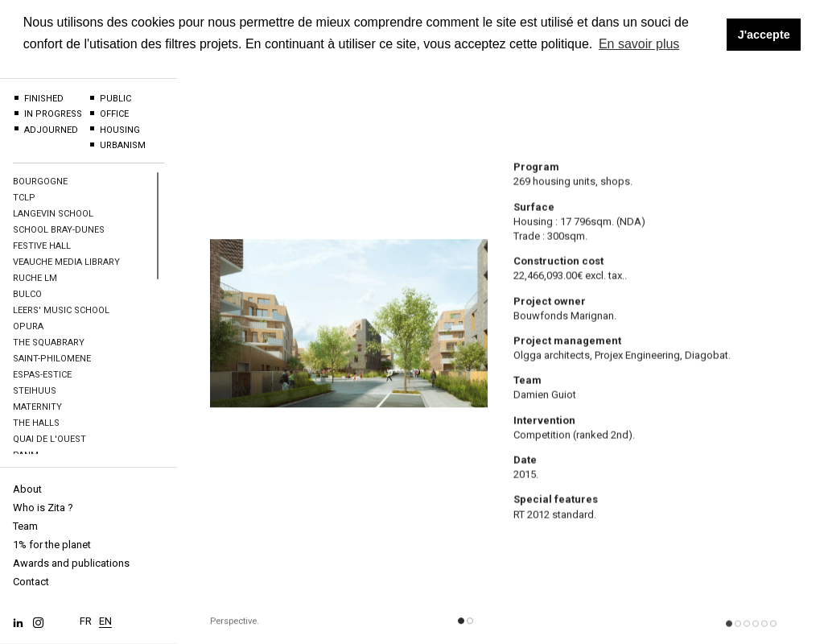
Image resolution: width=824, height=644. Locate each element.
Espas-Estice (42, 375)
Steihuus (35, 391)
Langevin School (53, 214)
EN (105, 617)
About (27, 489)
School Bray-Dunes (59, 230)
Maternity (37, 407)
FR (86, 617)
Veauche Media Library (66, 262)
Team (25, 526)
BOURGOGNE (40, 182)
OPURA (28, 326)
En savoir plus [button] (639, 44)
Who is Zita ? (43, 508)
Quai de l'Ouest (49, 439)
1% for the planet (52, 545)
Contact (31, 582)
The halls (36, 423)
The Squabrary (49, 343)
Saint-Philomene (52, 359)
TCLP (24, 198)
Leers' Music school (61, 310)
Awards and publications (71, 563)
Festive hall (42, 246)
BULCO (27, 294)
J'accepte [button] (764, 35)
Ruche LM (35, 278)
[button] (461, 625)
